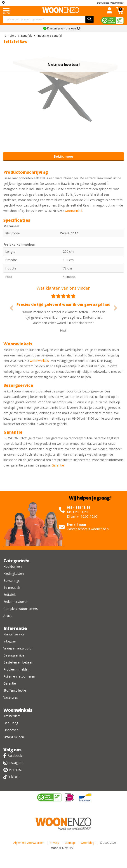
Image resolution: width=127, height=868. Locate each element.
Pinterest (15, 770)
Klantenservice (14, 634)
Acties (8, 616)
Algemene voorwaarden (29, 843)
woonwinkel (73, 211)
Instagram (16, 763)
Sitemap (70, 843)
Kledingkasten (14, 573)
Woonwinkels (18, 710)
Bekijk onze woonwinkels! (111, 3)
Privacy (54, 843)
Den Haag (11, 723)
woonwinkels (39, 361)
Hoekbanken (13, 566)
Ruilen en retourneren (19, 676)
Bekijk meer (63, 156)
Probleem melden (16, 669)
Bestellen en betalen (18, 662)
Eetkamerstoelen (16, 602)
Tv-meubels (12, 588)
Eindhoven (11, 730)
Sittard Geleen (14, 737)
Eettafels (10, 595)
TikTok (14, 777)
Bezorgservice (14, 655)
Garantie (58, 465)
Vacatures (11, 697)
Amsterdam (12, 716)
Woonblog (87, 843)
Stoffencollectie (15, 690)
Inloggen (10, 641)
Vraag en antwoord (17, 648)
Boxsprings (12, 581)
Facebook (15, 756)
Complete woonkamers (21, 609)
